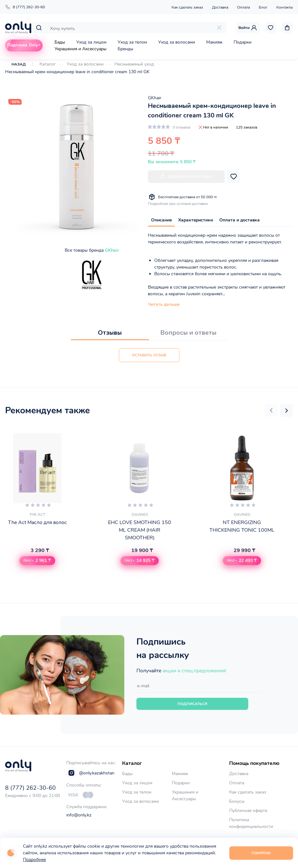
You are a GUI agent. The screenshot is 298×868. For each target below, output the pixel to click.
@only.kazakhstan (90, 773)
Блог (263, 7)
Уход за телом (132, 42)
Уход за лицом (91, 42)
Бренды (125, 49)
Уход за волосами (177, 42)
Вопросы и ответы (188, 333)
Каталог (48, 64)
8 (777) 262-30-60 (25, 7)
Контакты (285, 7)
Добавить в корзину (186, 176)
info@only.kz (79, 815)
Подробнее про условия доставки (178, 204)
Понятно (261, 853)
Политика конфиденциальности (251, 823)
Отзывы (110, 333)
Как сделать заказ (187, 7)
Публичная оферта (248, 811)
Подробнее (34, 860)
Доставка (220, 7)
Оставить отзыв (149, 355)
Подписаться (192, 704)
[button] (271, 410)
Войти (248, 28)
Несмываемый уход (134, 64)
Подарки (243, 42)
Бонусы (237, 801)
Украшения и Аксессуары (80, 49)
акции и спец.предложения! (194, 671)
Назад (19, 64)
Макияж (214, 42)
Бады (60, 42)
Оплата (243, 7)
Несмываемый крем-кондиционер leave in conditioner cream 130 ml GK (77, 72)
